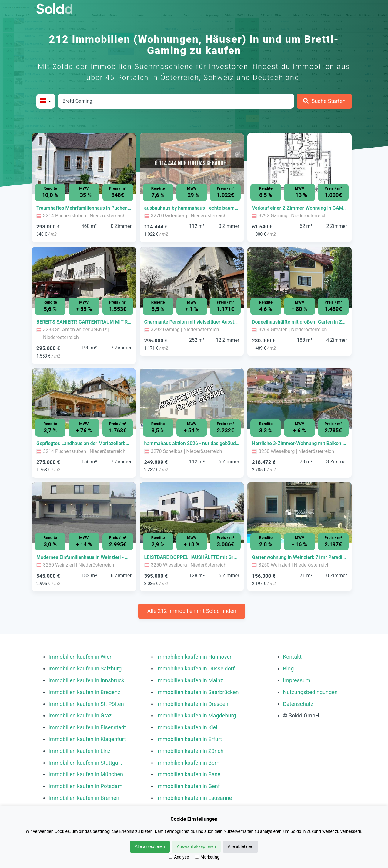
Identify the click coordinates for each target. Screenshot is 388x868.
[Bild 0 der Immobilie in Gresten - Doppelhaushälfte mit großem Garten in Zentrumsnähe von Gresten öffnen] (299, 277)
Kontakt (292, 657)
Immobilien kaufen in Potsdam (85, 786)
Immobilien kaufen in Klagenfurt (87, 739)
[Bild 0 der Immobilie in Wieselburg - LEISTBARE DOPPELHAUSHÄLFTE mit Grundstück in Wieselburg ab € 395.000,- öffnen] (192, 513)
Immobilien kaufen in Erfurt (189, 739)
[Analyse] (171, 857)
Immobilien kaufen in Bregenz (84, 692)
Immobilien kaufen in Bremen (84, 798)
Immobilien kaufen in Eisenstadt (87, 727)
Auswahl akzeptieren (196, 846)
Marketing (207, 857)
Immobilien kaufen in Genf (188, 786)
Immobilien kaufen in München (86, 774)
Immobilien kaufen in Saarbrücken (198, 692)
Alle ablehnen (240, 846)
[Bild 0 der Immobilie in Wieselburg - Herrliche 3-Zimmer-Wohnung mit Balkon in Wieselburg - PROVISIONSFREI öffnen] (299, 399)
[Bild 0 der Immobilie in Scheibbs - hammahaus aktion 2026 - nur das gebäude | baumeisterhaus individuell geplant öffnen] (192, 399)
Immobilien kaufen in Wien (80, 657)
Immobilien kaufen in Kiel (187, 727)
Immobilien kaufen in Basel (189, 774)
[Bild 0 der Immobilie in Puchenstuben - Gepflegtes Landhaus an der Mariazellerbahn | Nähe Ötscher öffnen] (84, 399)
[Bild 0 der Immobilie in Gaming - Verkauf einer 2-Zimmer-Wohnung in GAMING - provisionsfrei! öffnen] (299, 163)
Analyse (179, 857)
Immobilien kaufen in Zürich (190, 751)
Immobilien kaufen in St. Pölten (86, 704)
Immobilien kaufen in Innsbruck (86, 680)
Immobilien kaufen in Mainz (190, 680)
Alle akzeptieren (150, 846)
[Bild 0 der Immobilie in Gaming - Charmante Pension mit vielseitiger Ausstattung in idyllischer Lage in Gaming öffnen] (192, 277)
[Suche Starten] (324, 101)
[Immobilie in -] (84, 208)
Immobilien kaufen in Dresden (192, 704)
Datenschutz (298, 704)
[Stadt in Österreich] (176, 101)
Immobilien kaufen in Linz (79, 751)
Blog (288, 668)
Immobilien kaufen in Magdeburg (196, 715)
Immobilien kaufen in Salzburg (85, 668)
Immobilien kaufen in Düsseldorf (196, 668)
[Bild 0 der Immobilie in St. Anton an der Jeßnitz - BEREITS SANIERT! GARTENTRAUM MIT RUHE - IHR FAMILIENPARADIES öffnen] (84, 277)
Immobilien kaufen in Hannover (194, 657)
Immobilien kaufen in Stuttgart (85, 763)
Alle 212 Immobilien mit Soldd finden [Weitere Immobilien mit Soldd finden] (192, 611)
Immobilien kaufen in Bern (188, 763)
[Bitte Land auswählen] (46, 101)
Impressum (297, 680)
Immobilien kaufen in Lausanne (194, 798)
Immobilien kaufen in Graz (80, 715)
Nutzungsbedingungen (310, 692)
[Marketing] (197, 857)
